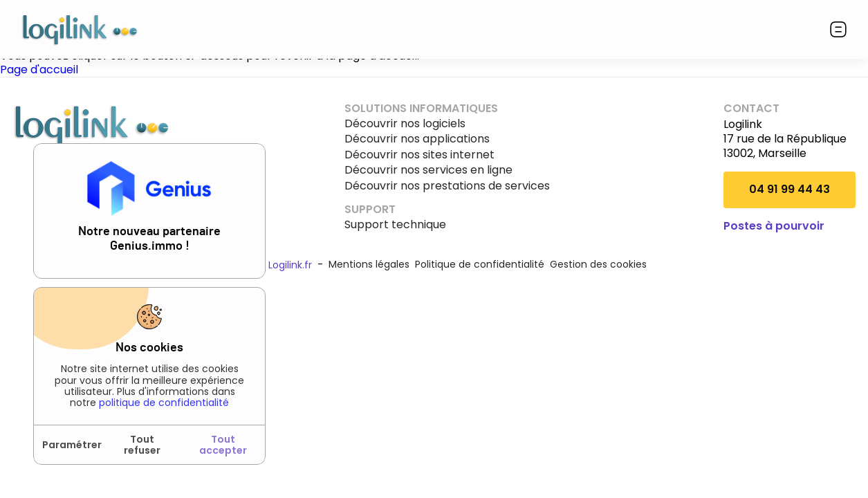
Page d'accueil (39, 70)
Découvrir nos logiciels (405, 124)
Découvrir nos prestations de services (447, 186)
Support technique (395, 225)
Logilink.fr (290, 265)
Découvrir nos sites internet (419, 155)
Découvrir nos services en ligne (428, 170)
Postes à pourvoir (774, 226)
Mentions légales (369, 264)
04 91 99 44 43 (789, 189)
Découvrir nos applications (417, 139)
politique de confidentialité (164, 403)
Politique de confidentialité (480, 264)
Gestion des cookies (598, 264)
